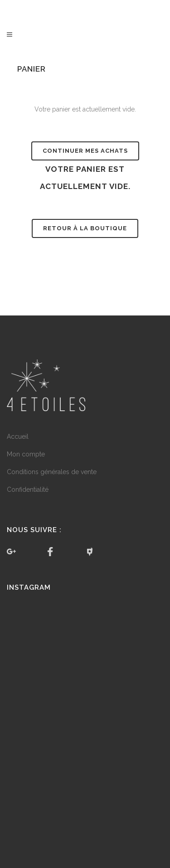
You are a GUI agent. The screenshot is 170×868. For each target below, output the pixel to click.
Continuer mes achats (85, 151)
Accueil (18, 436)
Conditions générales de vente (52, 472)
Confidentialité (28, 490)
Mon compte (26, 454)
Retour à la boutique (85, 228)
